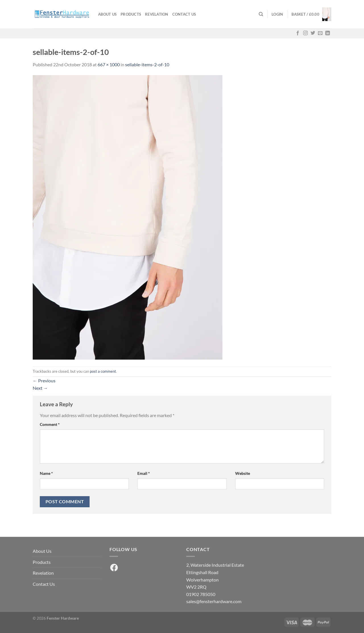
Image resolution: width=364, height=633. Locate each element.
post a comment (103, 371)
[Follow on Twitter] (313, 33)
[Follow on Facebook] (298, 33)
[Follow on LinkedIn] (328, 33)
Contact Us (184, 14)
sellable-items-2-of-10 (147, 64)
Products (131, 14)
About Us (107, 14)
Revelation (157, 14)
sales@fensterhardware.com (214, 601)
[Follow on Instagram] (305, 33)
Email (144, 473)
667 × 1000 (109, 64)
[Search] (261, 14)
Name (46, 473)
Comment (50, 424)
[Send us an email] (320, 33)
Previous (44, 381)
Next (40, 388)
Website (243, 473)
